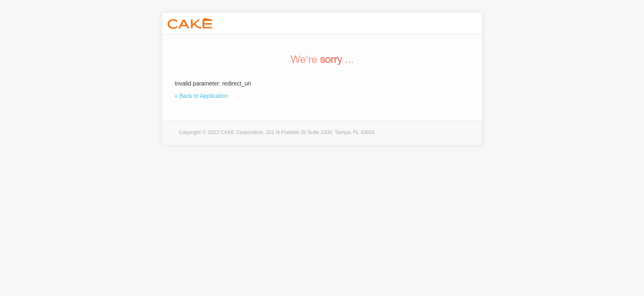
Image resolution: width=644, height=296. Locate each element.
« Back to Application (201, 96)
